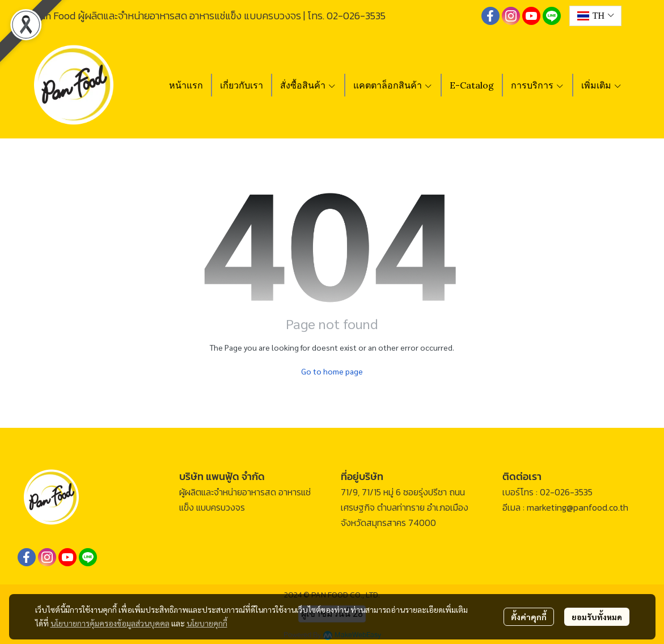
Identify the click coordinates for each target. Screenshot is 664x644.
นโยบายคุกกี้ (207, 623)
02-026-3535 (356, 16)
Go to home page (332, 371)
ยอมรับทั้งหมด (597, 617)
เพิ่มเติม (602, 85)
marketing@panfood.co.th (578, 507)
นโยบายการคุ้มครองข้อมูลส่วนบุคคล (110, 623)
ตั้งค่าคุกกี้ (529, 617)
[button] (595, 16)
